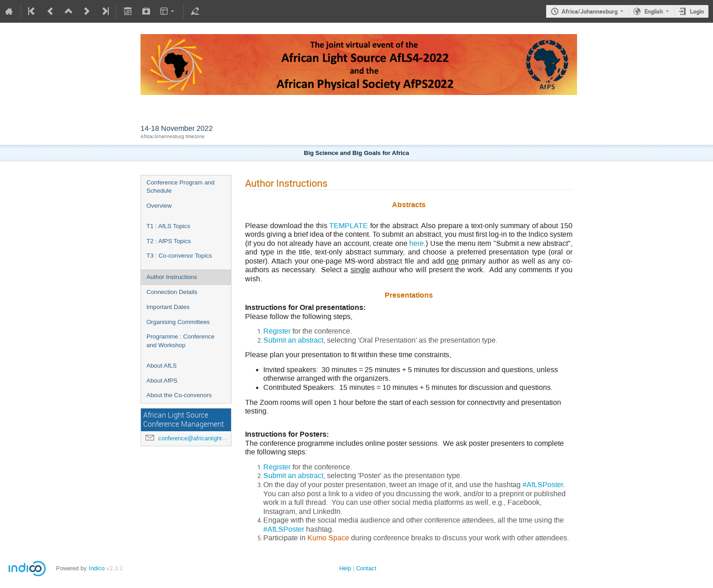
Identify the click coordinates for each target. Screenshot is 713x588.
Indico (97, 568)
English (654, 11)
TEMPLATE (349, 226)
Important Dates (168, 307)
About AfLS (162, 366)
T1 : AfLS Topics (168, 226)
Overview (159, 206)
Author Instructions (172, 277)
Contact (366, 568)
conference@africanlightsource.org (204, 438)
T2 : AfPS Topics (169, 241)
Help (345, 568)
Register (277, 331)
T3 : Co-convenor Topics (179, 256)
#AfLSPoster (543, 485)
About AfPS (162, 381)
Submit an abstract (293, 340)
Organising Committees (178, 322)
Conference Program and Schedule (181, 187)
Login (697, 11)
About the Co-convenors (179, 395)
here (417, 243)
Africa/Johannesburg (590, 11)
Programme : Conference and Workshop (181, 341)
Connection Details (172, 292)
